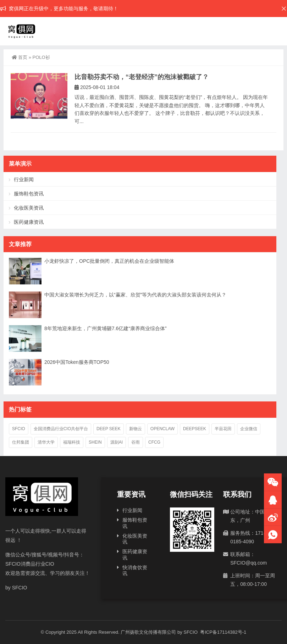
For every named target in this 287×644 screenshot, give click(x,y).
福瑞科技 (72, 442)
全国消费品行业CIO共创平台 (61, 429)
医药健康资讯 (29, 222)
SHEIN (95, 442)
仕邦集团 (21, 442)
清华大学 (46, 442)
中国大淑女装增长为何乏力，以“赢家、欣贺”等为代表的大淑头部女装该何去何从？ (135, 295)
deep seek (109, 429)
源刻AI (117, 442)
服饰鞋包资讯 (29, 194)
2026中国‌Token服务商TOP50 (77, 362)
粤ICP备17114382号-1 (223, 632)
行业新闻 (24, 179)
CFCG (154, 442)
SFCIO (19, 429)
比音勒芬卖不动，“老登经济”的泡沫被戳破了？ (142, 77)
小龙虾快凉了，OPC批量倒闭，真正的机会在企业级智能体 (109, 261)
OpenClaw (162, 429)
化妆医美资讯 (29, 208)
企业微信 (249, 429)
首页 (20, 57)
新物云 (136, 429)
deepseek (195, 429)
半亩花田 (223, 429)
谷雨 (136, 442)
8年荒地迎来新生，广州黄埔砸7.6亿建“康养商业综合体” (106, 328)
